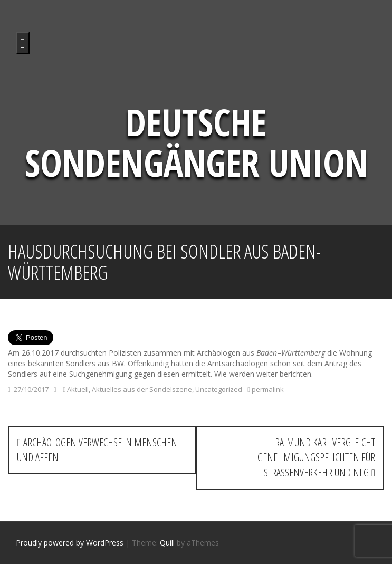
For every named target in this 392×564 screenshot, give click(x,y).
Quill (167, 543)
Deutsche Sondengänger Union (196, 142)
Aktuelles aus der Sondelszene (142, 389)
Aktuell (78, 389)
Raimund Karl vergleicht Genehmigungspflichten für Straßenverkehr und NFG (316, 457)
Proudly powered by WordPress (70, 543)
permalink (267, 389)
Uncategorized (219, 389)
